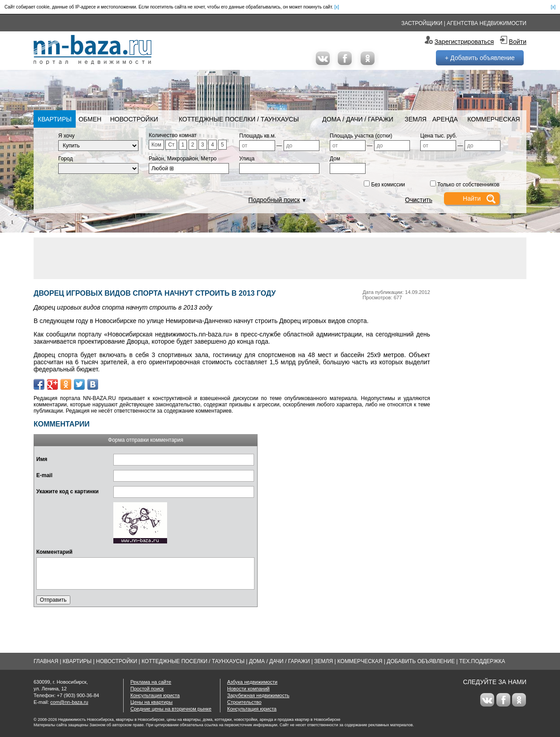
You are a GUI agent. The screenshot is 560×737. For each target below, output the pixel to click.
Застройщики (422, 23)
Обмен (90, 119)
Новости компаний (248, 689)
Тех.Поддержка (482, 661)
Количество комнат (173, 135)
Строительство (244, 702)
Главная (46, 661)
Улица (247, 159)
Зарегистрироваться (464, 42)
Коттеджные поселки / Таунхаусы (239, 119)
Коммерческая (493, 119)
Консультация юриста (155, 695)
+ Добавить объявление (480, 58)
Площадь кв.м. (258, 136)
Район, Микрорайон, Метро (183, 159)
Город (65, 159)
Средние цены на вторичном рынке (171, 709)
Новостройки (134, 119)
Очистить (419, 200)
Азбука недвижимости (252, 682)
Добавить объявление (421, 661)
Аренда (445, 119)
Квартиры (54, 119)
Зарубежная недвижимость (258, 695)
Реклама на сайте (151, 682)
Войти (518, 42)
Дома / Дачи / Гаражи (358, 119)
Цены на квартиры (151, 702)
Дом (335, 159)
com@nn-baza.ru (69, 702)
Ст (171, 145)
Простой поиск (147, 689)
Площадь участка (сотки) (361, 136)
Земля (416, 119)
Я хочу (67, 136)
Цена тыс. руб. (439, 136)
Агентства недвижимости (487, 23)
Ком (156, 145)
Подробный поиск (274, 200)
